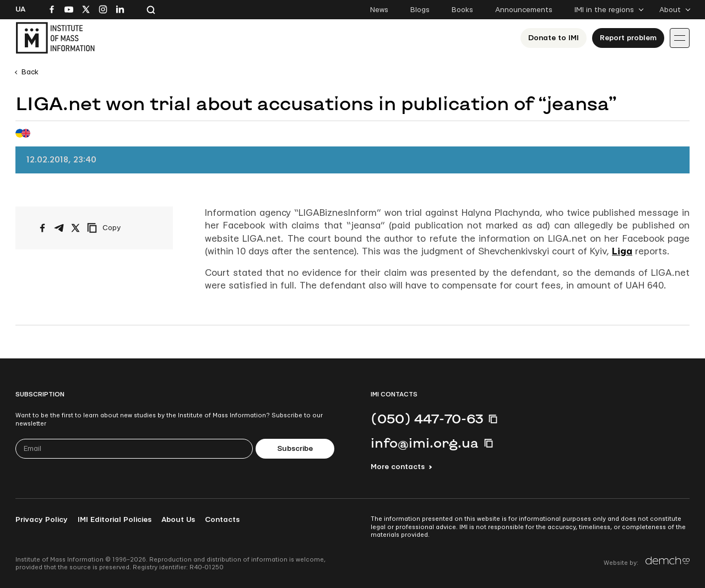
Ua (20, 9)
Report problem (628, 38)
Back (30, 72)
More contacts (398, 467)
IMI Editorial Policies (115, 520)
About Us (178, 520)
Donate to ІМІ (554, 38)
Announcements (524, 10)
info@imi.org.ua (425, 443)
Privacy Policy (42, 520)
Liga (622, 251)
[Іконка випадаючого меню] (680, 38)
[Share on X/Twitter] (75, 228)
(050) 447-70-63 (427, 418)
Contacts (222, 520)
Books (462, 10)
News (379, 10)
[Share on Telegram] (59, 228)
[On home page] (55, 38)
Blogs (420, 10)
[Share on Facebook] (42, 228)
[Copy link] (119, 228)
